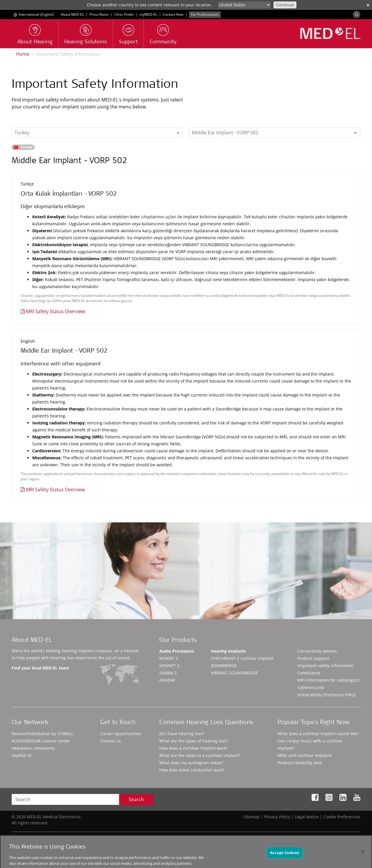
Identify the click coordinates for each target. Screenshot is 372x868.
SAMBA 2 (168, 673)
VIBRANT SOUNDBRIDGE (235, 673)
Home (23, 54)
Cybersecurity (311, 687)
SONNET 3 (169, 666)
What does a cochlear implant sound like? (318, 734)
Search (136, 799)
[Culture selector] (244, 5)
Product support (313, 658)
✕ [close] (368, 5)
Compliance (309, 673)
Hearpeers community (33, 748)
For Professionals (205, 14)
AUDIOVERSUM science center (41, 741)
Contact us (111, 741)
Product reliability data (300, 763)
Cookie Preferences (342, 817)
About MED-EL (72, 14)
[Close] (363, 856)
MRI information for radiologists (328, 680)
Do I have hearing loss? (182, 734)
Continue (285, 5)
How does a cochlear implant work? (194, 748)
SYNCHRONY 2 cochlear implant (242, 658)
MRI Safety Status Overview (55, 311)
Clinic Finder (124, 14)
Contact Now (173, 14)
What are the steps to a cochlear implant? (200, 755)
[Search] (357, 15)
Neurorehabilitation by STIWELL (42, 734)
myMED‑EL (148, 14)
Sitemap (252, 817)
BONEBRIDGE (224, 666)
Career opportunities (121, 734)
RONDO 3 (169, 658)
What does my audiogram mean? (191, 763)
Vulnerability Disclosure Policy (327, 695)
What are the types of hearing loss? (194, 741)
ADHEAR (167, 680)
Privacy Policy (277, 817)
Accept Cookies (285, 857)
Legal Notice (307, 817)
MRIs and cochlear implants (305, 755)
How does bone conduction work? (192, 770)
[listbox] (97, 133)
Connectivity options (317, 651)
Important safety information (325, 666)
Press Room (99, 14)
